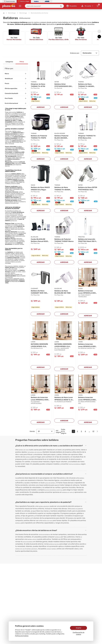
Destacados (90, 53)
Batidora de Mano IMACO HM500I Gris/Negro (40, 188)
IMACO (33, 185)
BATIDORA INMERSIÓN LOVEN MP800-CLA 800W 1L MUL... (39, 345)
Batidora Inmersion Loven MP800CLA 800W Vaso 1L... (88, 345)
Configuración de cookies (79, 633)
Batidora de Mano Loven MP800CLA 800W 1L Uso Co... (64, 399)
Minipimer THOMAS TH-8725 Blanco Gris (87, 137)
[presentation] (99, 31)
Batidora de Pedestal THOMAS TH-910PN (39, 137)
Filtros (22, 62)
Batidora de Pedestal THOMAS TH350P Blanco (64, 240)
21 (45, 431)
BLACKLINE (35, 237)
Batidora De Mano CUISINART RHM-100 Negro (39, 292)
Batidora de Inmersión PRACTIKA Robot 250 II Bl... (87, 240)
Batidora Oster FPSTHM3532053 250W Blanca (64, 85)
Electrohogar (11, 13)
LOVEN (80, 288)
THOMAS (34, 82)
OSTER (57, 82)
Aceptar (79, 628)
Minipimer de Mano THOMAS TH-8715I (38, 85)
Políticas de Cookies (22, 636)
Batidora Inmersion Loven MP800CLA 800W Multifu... (88, 292)
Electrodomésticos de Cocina (38, 13)
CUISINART (34, 288)
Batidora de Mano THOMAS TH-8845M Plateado (62, 189)
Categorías (9, 62)
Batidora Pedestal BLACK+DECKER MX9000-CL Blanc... (62, 137)
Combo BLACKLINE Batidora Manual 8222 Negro (39, 240)
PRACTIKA (81, 237)
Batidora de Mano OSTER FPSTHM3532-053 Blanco (88, 189)
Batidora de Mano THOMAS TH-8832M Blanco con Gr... (86, 85)
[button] (61, 6)
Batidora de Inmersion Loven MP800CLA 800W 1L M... (40, 399)
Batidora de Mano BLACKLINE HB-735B (63, 292)
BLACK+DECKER (60, 133)
